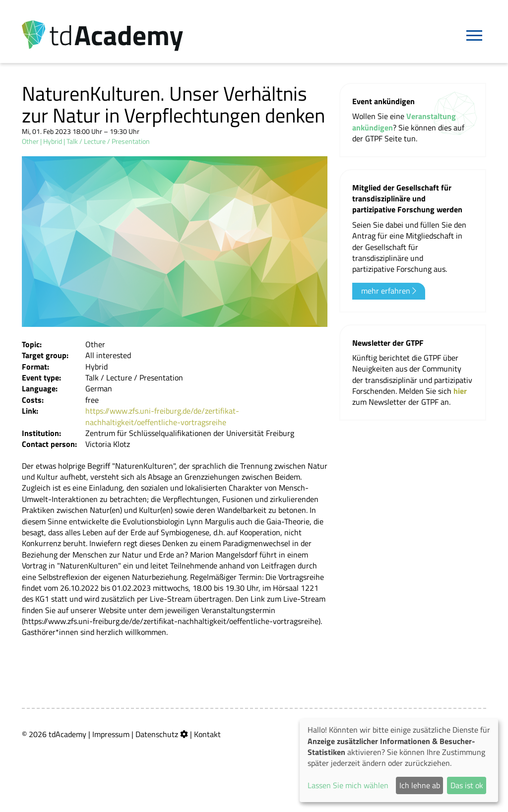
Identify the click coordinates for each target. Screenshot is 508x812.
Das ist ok (467, 785)
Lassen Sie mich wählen (348, 785)
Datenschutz (157, 734)
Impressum (111, 734)
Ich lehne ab (420, 785)
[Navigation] (474, 36)
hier (460, 391)
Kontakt (207, 734)
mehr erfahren (389, 291)
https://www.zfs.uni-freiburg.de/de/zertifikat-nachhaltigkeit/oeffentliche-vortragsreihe (162, 416)
